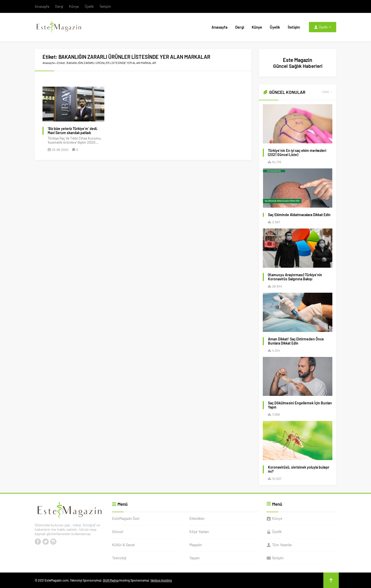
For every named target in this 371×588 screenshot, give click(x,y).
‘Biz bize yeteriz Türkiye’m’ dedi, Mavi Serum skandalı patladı (73, 131)
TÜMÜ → (327, 92)
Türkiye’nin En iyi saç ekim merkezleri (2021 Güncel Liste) (297, 153)
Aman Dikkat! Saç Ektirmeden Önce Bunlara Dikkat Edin (296, 341)
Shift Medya (111, 580)
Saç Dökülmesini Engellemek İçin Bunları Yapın (300, 405)
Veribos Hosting (161, 580)
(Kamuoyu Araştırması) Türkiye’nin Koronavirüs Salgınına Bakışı (295, 277)
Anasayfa (49, 63)
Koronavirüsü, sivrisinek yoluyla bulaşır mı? (299, 469)
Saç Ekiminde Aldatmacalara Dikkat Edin (299, 215)
